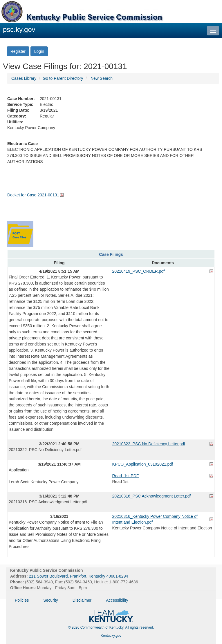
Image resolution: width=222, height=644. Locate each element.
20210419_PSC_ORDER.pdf (139, 271)
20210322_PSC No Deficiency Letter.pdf (149, 444)
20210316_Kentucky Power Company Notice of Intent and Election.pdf (155, 519)
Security (51, 600)
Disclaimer (82, 600)
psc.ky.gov (19, 29)
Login (39, 51)
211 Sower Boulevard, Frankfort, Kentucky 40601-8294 (79, 576)
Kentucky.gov (111, 636)
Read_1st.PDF (126, 476)
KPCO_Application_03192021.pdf (143, 464)
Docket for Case (33, 195)
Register (18, 51)
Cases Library (24, 78)
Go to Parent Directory (63, 78)
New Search (102, 78)
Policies (22, 600)
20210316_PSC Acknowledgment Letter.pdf (152, 496)
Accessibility (117, 600)
